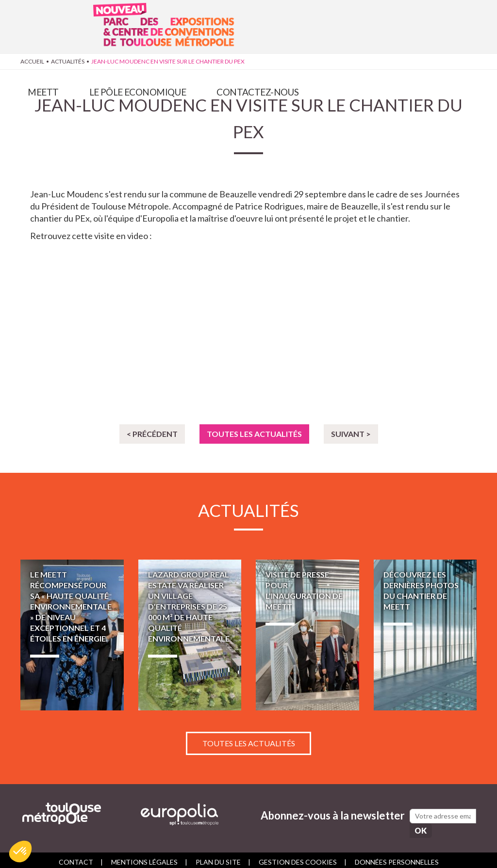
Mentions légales (144, 857)
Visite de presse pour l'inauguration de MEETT (307, 635)
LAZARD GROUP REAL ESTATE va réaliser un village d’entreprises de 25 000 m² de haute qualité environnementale (190, 635)
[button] (20, 852)
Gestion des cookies (298, 857)
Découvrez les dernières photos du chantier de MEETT (425, 635)
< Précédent (152, 434)
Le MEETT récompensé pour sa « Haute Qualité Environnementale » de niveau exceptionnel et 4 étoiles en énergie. (72, 635)
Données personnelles (397, 857)
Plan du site (218, 857)
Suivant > (351, 434)
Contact (76, 857)
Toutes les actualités (254, 434)
